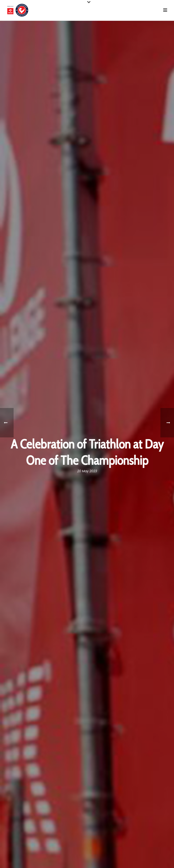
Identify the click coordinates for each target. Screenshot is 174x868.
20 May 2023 (87, 471)
